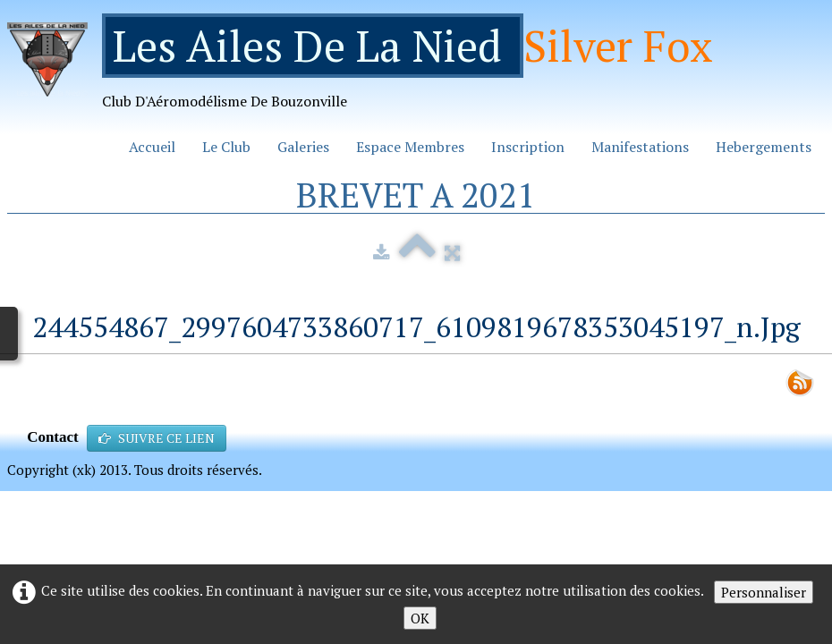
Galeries (303, 147)
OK (420, 618)
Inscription (528, 147)
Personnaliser (764, 592)
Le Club (226, 147)
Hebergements (764, 147)
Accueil (152, 147)
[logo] (367, 68)
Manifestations (640, 147)
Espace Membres (410, 147)
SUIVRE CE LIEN (157, 438)
